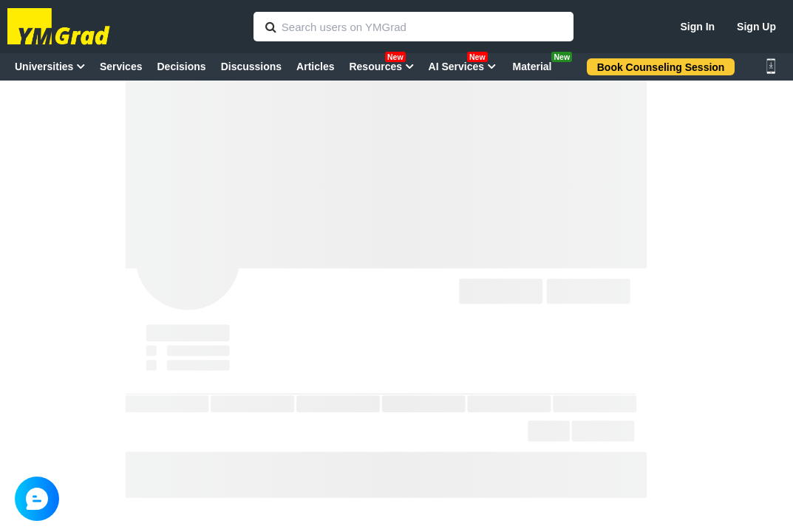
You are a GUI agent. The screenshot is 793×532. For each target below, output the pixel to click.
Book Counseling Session (661, 67)
